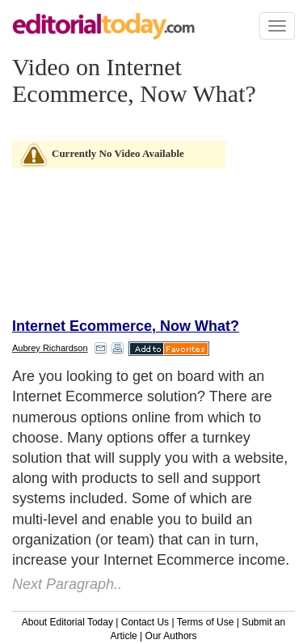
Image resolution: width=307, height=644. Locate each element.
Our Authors (171, 636)
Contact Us (145, 622)
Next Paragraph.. (67, 584)
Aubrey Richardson (50, 348)
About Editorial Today (67, 622)
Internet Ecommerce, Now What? (126, 326)
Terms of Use (206, 622)
